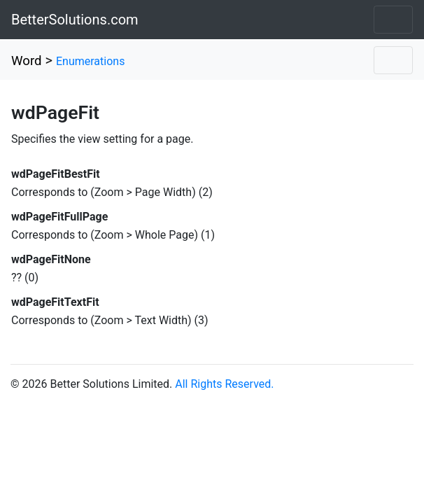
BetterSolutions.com (75, 20)
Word (27, 61)
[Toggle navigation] (393, 20)
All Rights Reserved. (224, 384)
